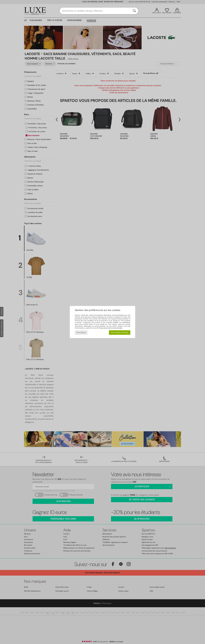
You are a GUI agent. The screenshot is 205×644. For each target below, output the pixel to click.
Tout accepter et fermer (120, 332)
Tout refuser (81, 332)
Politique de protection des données (110, 328)
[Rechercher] (134, 11)
